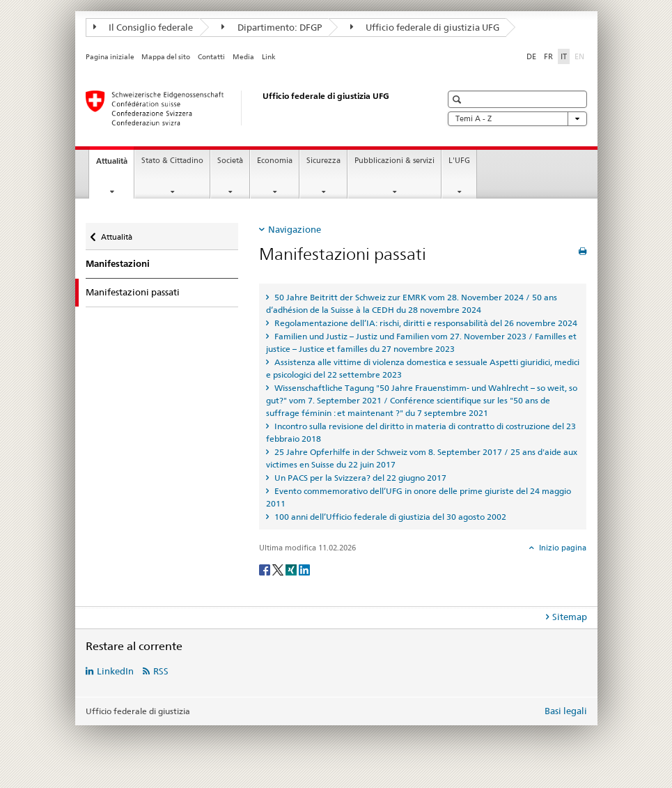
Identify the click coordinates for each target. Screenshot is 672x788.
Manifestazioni (118, 264)
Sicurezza (323, 161)
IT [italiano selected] (564, 56)
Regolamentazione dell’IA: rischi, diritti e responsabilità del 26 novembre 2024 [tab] (425, 323)
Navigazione (295, 229)
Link (269, 57)
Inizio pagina (562, 548)
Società (230, 161)
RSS (161, 671)
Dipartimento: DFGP (272, 27)
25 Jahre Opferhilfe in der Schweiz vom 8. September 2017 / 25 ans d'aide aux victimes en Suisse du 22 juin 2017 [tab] (422, 458)
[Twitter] (279, 569)
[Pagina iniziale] (249, 108)
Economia (275, 161)
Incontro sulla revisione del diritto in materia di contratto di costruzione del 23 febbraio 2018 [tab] (421, 432)
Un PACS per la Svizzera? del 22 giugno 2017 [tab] (359, 478)
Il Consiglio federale (143, 27)
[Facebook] (266, 569)
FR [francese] (548, 56)
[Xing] (292, 569)
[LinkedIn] (304, 569)
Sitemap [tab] (570, 617)
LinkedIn (115, 671)
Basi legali (566, 711)
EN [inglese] (581, 56)
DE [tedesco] (531, 56)
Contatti (211, 57)
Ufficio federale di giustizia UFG (425, 27)
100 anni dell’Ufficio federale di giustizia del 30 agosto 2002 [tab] (389, 517)
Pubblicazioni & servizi (394, 161)
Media (243, 57)
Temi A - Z (517, 119)
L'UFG (459, 161)
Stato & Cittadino (172, 161)
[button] (459, 99)
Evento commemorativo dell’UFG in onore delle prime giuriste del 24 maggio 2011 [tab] (419, 497)
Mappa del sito (166, 57)
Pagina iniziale (110, 57)
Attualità (115, 165)
